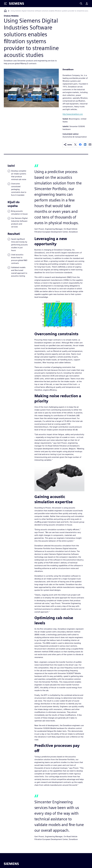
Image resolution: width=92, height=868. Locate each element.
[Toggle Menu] (5, 4)
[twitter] (75, 145)
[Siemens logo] (17, 4)
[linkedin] (85, 145)
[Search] (81, 4)
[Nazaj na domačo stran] (5, 11)
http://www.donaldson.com (73, 114)
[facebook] (80, 145)
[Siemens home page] (11, 864)
